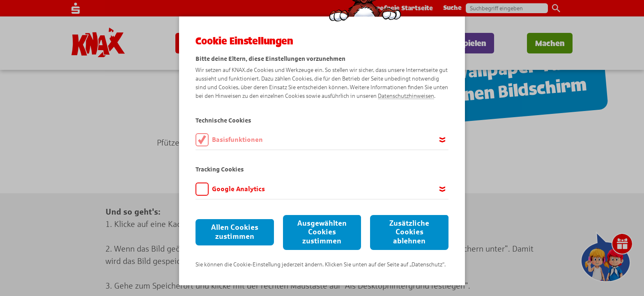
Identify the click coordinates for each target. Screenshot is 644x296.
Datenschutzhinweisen (406, 96)
